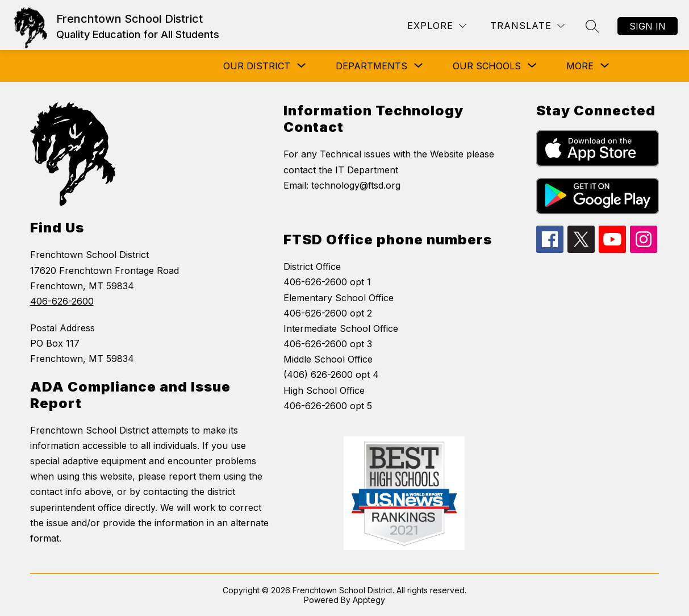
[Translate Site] (527, 26)
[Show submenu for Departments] (371, 66)
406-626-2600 (62, 301)
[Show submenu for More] (580, 66)
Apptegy (369, 600)
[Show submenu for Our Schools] (487, 66)
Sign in (648, 26)
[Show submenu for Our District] (257, 66)
